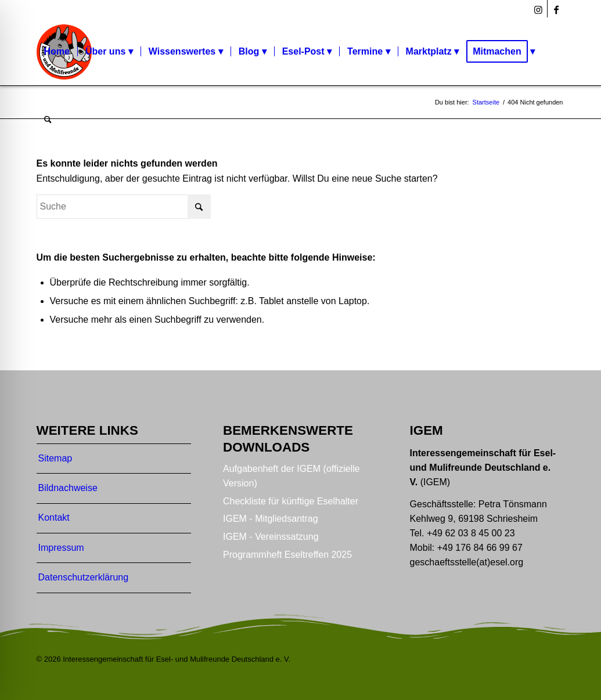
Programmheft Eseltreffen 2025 (287, 555)
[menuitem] (57, 52)
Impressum (61, 548)
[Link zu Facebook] (556, 9)
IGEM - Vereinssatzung (271, 537)
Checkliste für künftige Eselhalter (291, 501)
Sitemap (55, 458)
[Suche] (48, 120)
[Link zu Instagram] (539, 9)
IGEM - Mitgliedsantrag (271, 519)
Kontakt (54, 517)
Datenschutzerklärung (84, 577)
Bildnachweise (68, 488)
